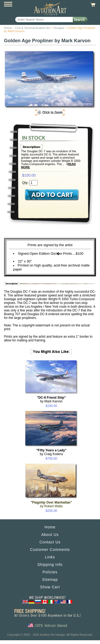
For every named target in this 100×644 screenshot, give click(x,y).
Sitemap (50, 580)
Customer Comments (50, 550)
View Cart (92, 5)
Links (50, 557)
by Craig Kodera (51, 452)
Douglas (59, 28)
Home (8, 28)
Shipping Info (50, 565)
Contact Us (50, 542)
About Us (50, 535)
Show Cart (50, 587)
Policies (50, 572)
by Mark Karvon (51, 399)
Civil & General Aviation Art (33, 28)
